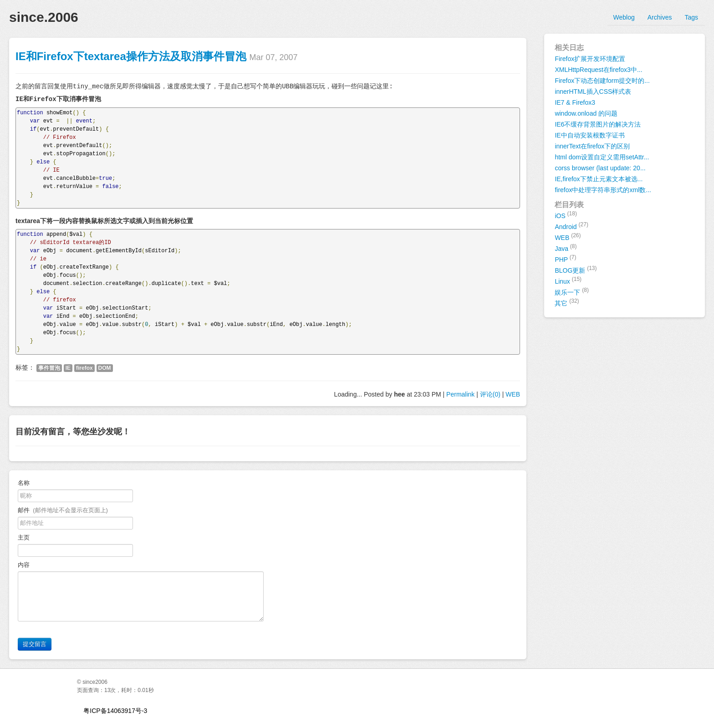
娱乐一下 (572, 291)
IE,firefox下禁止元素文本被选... (599, 179)
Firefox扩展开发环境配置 (590, 59)
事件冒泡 (49, 368)
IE (68, 368)
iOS (566, 215)
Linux (568, 280)
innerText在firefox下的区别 (592, 146)
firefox (84, 368)
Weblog (624, 17)
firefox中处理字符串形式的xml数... (603, 190)
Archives (660, 17)
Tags (691, 17)
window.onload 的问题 (586, 113)
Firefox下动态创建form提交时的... (602, 81)
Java (566, 248)
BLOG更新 (576, 270)
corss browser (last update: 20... (600, 168)
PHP (565, 259)
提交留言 (35, 644)
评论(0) (490, 394)
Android (571, 226)
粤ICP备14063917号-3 (115, 711)
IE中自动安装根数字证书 (589, 135)
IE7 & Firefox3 (575, 102)
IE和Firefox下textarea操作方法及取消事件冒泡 (131, 56)
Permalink (460, 394)
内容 (25, 565)
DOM (105, 368)
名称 (24, 483)
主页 (24, 537)
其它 (567, 302)
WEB (513, 394)
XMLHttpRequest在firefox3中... (598, 70)
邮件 (63, 510)
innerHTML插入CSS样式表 (593, 92)
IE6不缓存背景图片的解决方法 (598, 124)
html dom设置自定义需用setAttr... (602, 157)
